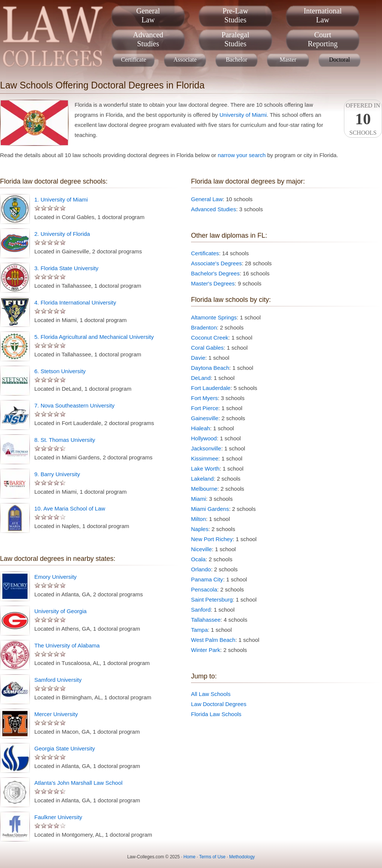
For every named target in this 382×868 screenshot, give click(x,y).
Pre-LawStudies (236, 15)
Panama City (207, 579)
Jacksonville (206, 448)
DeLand (201, 378)
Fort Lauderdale (211, 388)
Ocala (198, 559)
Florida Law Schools (216, 714)
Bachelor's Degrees (215, 273)
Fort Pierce (205, 408)
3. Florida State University (66, 268)
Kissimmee (205, 458)
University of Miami (243, 115)
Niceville (201, 549)
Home (190, 857)
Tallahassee (206, 620)
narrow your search (242, 155)
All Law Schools (211, 694)
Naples (200, 529)
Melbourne (204, 489)
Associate (185, 60)
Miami (198, 499)
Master (288, 60)
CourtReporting (323, 39)
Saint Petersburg (212, 600)
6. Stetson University (60, 371)
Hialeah (201, 428)
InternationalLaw (323, 15)
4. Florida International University (75, 302)
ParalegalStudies (235, 39)
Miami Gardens (210, 509)
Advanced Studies (214, 209)
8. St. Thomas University (65, 440)
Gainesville (205, 418)
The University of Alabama (67, 645)
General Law (207, 199)
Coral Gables (207, 348)
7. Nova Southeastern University (74, 405)
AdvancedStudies (148, 39)
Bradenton (204, 327)
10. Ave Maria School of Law (70, 508)
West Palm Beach (213, 640)
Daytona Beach (210, 368)
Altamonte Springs (214, 317)
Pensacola (204, 589)
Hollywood (204, 438)
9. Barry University (57, 474)
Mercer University (56, 714)
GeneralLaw (148, 15)
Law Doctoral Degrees (219, 704)
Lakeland (202, 479)
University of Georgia (60, 611)
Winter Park (206, 650)
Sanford (201, 610)
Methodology (242, 857)
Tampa (199, 630)
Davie (198, 358)
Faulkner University (58, 817)
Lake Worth (205, 469)
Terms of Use (212, 857)
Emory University (55, 577)
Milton (198, 519)
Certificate (134, 60)
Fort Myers (204, 398)
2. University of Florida (62, 234)
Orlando (201, 569)
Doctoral (339, 60)
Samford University (58, 680)
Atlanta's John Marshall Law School (78, 783)
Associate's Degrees (216, 263)
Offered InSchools (363, 119)
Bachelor (237, 60)
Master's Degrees (213, 283)
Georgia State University (65, 748)
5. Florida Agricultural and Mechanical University (94, 337)
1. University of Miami (61, 199)
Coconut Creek (210, 338)
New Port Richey (212, 539)
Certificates (205, 253)
